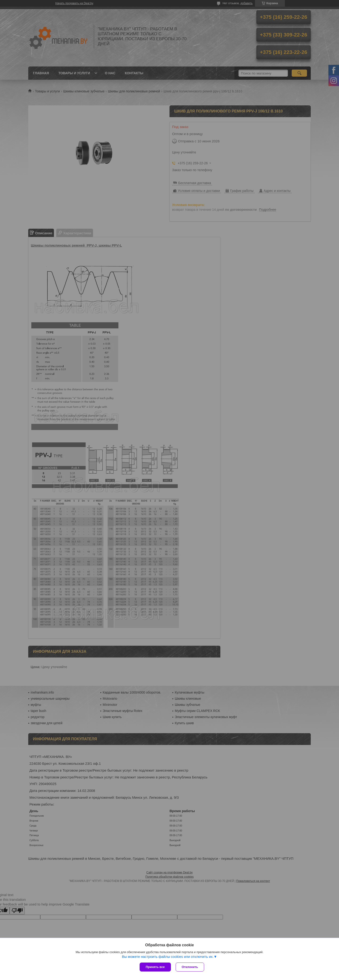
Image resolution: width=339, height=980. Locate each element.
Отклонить (190, 967)
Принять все (155, 967)
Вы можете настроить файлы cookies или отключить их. (168, 957)
